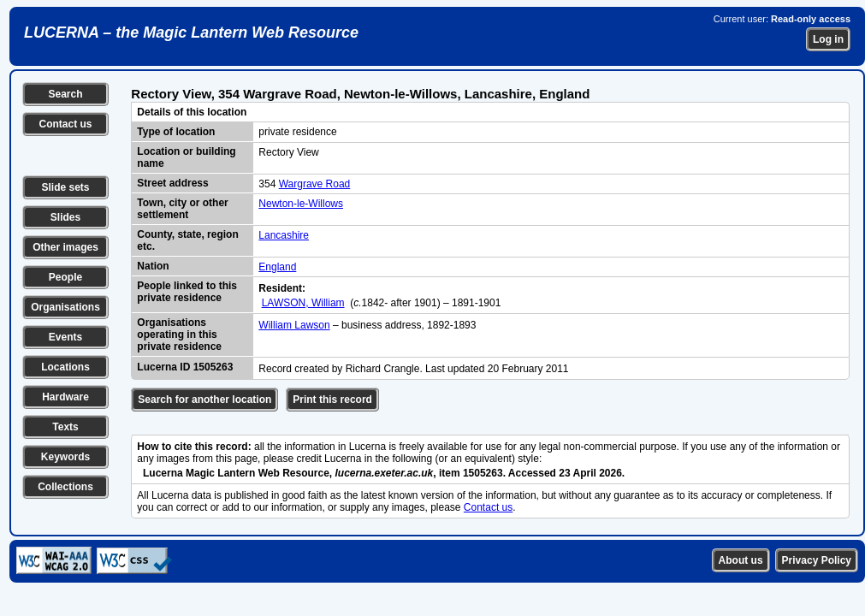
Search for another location (204, 400)
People (65, 277)
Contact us (65, 124)
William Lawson (294, 325)
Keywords (65, 457)
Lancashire (284, 235)
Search (65, 94)
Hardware (65, 397)
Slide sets (65, 187)
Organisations (65, 307)
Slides (65, 217)
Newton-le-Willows (301, 204)
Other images (65, 247)
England (277, 267)
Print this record (332, 400)
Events (65, 337)
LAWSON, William (303, 303)
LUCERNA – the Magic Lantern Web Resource (191, 33)
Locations (65, 367)
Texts (65, 427)
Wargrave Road (315, 184)
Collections (65, 487)
